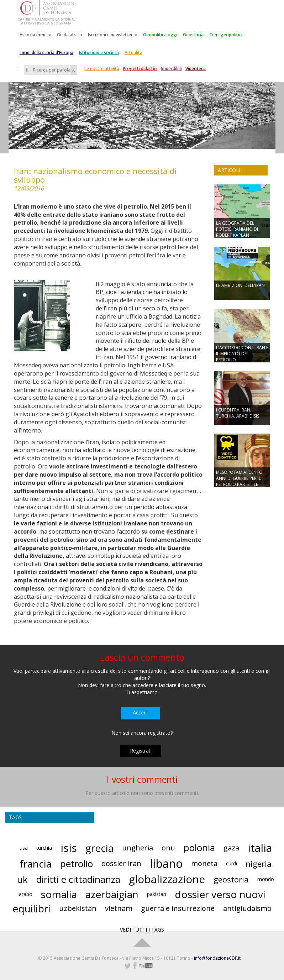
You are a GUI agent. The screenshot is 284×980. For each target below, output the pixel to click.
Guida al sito (70, 35)
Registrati (141, 751)
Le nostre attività (102, 69)
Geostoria (193, 35)
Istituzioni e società (99, 53)
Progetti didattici (140, 69)
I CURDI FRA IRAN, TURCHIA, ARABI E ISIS (238, 413)
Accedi (140, 712)
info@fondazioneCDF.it (217, 958)
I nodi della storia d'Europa (46, 53)
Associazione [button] (35, 35)
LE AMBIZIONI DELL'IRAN (240, 285)
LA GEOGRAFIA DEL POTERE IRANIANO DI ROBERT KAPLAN (237, 229)
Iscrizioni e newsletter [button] (113, 35)
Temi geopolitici (226, 35)
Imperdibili (171, 69)
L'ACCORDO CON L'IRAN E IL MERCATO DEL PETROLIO (242, 354)
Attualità (133, 53)
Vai (74, 71)
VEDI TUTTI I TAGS (142, 930)
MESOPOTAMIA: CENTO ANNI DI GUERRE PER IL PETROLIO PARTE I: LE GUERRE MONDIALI (239, 481)
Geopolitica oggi (160, 35)
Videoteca (196, 69)
